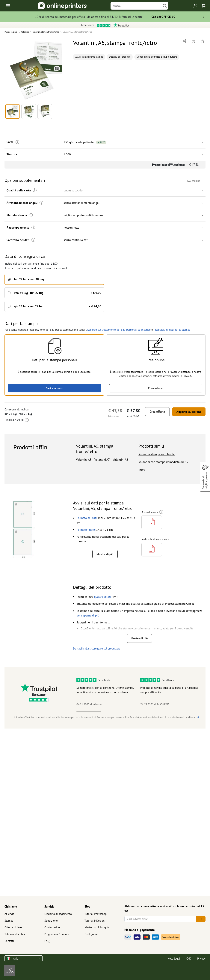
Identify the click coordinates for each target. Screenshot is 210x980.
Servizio (49, 906)
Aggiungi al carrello (188, 411)
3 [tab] (138, 712)
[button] (37, 70)
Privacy (201, 959)
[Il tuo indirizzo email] (160, 919)
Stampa (9, 921)
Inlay (142, 469)
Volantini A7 (102, 459)
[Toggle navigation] (8, 6)
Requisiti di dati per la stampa (172, 329)
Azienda (9, 914)
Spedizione (51, 921)
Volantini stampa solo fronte (157, 454)
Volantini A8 (84, 459)
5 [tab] (187, 712)
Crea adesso (156, 388)
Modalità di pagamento (58, 914)
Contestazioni (52, 927)
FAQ (47, 941)
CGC (189, 959)
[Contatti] (9, 971)
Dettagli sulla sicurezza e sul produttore (157, 57)
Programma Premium (57, 934)
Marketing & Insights (97, 927)
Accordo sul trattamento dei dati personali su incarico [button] (118, 329)
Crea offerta (155, 411)
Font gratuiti (92, 934)
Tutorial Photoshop (96, 914)
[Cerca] (165, 6)
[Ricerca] (136, 6)
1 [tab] (89, 712)
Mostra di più (105, 554)
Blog (87, 906)
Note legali (174, 959)
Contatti (9, 941)
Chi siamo (11, 906)
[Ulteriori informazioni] (17, 142)
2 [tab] (113, 712)
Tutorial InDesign (95, 921)
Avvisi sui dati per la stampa (89, 57)
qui (197, 718)
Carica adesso (54, 388)
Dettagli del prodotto (120, 57)
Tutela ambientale (15, 934)
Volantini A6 (120, 459)
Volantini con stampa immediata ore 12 (164, 461)
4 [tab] (163, 712)
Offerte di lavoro (14, 927)
